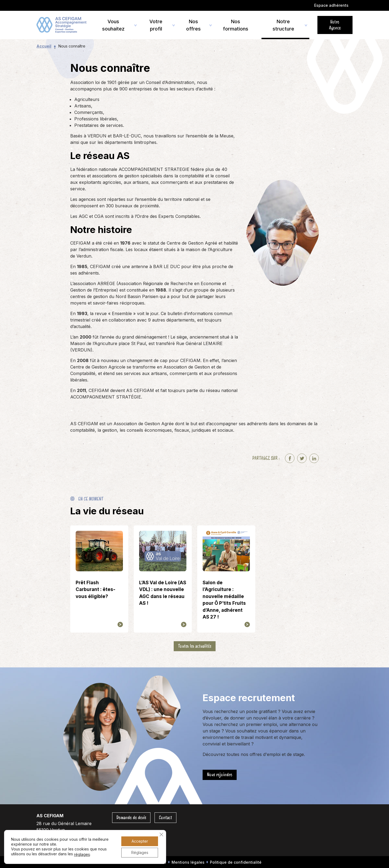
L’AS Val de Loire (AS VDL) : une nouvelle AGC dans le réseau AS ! (163, 593)
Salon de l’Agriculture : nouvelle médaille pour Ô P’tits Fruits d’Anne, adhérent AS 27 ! (224, 600)
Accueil (44, 46)
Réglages (140, 852)
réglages (82, 854)
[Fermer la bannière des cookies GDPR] (161, 835)
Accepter (140, 841)
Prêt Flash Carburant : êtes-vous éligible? (95, 590)
